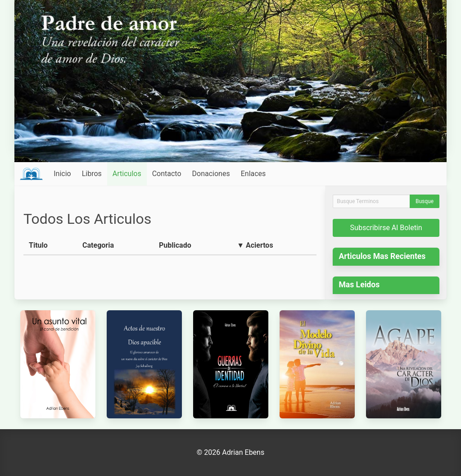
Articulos (127, 174)
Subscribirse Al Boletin (386, 228)
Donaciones (211, 174)
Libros (92, 174)
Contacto (167, 174)
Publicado (175, 245)
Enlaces (253, 174)
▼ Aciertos (255, 245)
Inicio (62, 174)
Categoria (98, 245)
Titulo (38, 245)
